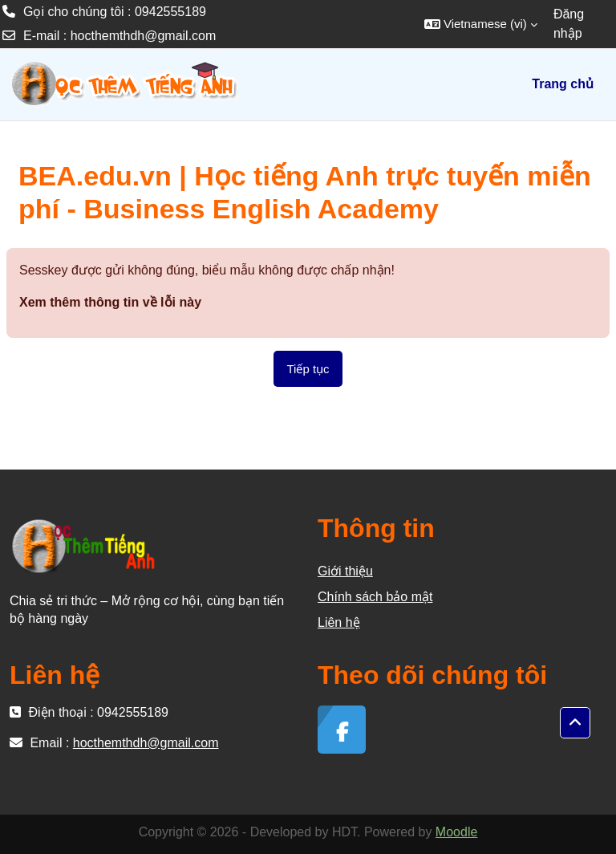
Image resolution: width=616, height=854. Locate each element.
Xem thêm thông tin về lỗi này (110, 302)
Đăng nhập (569, 24)
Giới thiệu (345, 571)
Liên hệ (339, 622)
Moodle (456, 832)
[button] (481, 24)
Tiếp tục (308, 369)
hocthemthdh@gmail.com (144, 36)
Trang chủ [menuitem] (563, 84)
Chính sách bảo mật (375, 597)
